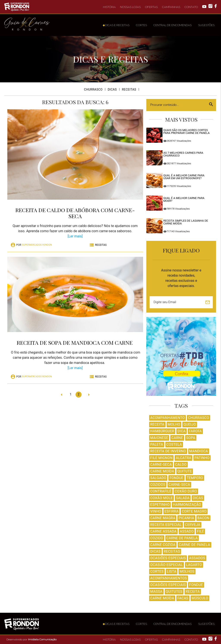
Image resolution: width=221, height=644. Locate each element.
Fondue (176, 478)
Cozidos (158, 485)
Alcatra (183, 458)
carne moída (162, 598)
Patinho (202, 458)
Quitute (185, 471)
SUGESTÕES (205, 25)
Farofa (195, 431)
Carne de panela (194, 545)
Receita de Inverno (168, 451)
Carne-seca (179, 485)
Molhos (187, 571)
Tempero (195, 478)
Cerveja (193, 525)
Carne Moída (162, 471)
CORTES (140, 25)
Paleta (157, 444)
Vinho (156, 511)
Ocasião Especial (167, 565)
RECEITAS (129, 89)
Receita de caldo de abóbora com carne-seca (75, 213)
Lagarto (194, 565)
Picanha (186, 518)
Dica (182, 431)
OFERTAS (151, 7)
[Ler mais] (75, 236)
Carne (177, 438)
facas (183, 598)
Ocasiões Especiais (168, 558)
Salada (183, 498)
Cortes (157, 571)
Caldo (181, 465)
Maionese (159, 438)
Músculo (200, 598)
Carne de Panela (182, 538)
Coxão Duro (186, 491)
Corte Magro (194, 511)
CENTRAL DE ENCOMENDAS (171, 25)
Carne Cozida (163, 545)
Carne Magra (163, 518)
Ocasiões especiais (168, 585)
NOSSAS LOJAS (130, 7)
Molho (174, 424)
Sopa (191, 438)
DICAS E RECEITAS (116, 25)
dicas (155, 551)
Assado (187, 531)
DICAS (112, 89)
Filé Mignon (161, 458)
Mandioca (199, 451)
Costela (174, 444)
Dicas (198, 498)
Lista (172, 571)
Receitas (172, 551)
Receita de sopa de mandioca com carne (75, 342)
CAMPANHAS (171, 7)
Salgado (158, 478)
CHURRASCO (93, 89)
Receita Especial (166, 525)
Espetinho (160, 505)
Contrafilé (161, 491)
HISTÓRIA (109, 7)
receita (193, 592)
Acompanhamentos (169, 578)
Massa (156, 592)
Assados (197, 558)
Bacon (204, 518)
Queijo (190, 424)
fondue (196, 585)
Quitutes (174, 592)
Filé (200, 531)
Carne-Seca (161, 465)
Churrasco (199, 418)
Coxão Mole (161, 498)
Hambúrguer (162, 431)
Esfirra (171, 511)
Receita (157, 424)
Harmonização (187, 505)
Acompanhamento (167, 418)
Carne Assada (163, 531)
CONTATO (191, 7)
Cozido (157, 538)
